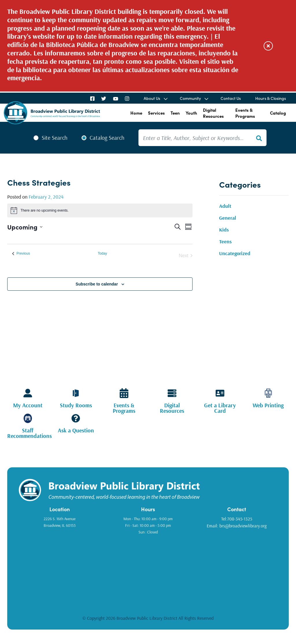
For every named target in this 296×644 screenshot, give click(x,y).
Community (190, 98)
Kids (224, 230)
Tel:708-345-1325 (237, 519)
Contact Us (231, 98)
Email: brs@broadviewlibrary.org (237, 526)
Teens (225, 241)
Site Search (54, 138)
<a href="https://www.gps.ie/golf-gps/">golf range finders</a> (148, 571)
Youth (191, 113)
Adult (225, 206)
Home (136, 113)
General (228, 218)
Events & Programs (245, 113)
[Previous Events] (21, 254)
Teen (175, 113)
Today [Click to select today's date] (102, 253)
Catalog (278, 113)
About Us (152, 98)
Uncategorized (235, 253)
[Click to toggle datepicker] (25, 227)
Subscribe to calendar (97, 284)
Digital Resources (213, 113)
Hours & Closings (271, 98)
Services (156, 113)
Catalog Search (107, 138)
